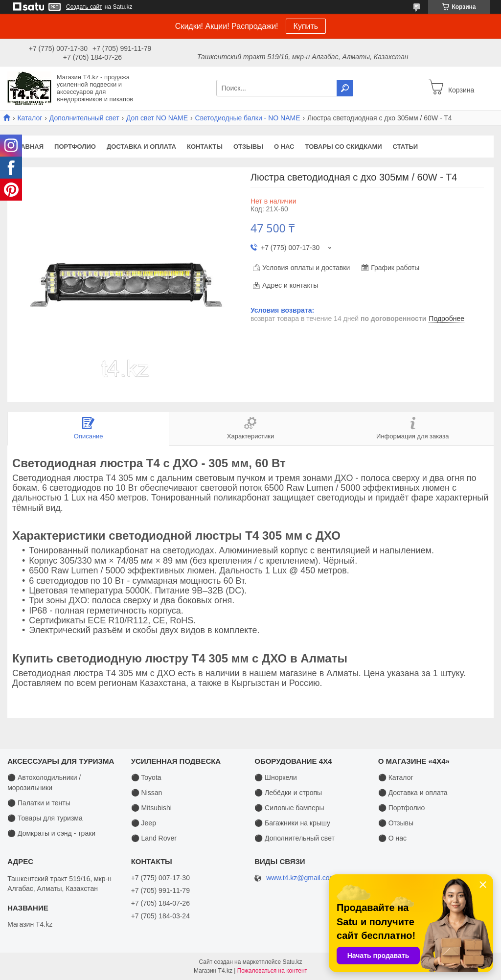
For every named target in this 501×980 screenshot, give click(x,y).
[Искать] (345, 88)
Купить (306, 26)
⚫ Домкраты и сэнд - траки (51, 833)
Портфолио (75, 147)
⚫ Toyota (146, 777)
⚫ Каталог (396, 777)
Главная (28, 147)
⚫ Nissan (147, 793)
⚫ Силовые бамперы (289, 808)
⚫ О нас (392, 838)
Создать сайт (84, 7)
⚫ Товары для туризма (45, 818)
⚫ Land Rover (154, 838)
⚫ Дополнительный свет (295, 838)
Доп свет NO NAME (157, 118)
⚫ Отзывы (396, 823)
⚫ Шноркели (276, 777)
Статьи (406, 147)
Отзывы (248, 147)
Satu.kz (292, 962)
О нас (284, 147)
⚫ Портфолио (401, 808)
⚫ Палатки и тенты (39, 803)
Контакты (205, 147)
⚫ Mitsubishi (151, 808)
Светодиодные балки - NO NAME (248, 118)
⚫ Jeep (144, 823)
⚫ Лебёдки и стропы (288, 793)
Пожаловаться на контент (272, 971)
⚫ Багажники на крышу (292, 823)
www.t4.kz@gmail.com (301, 878)
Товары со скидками (344, 147)
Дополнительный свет (84, 118)
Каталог (30, 118)
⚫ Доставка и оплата (413, 793)
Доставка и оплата (141, 147)
